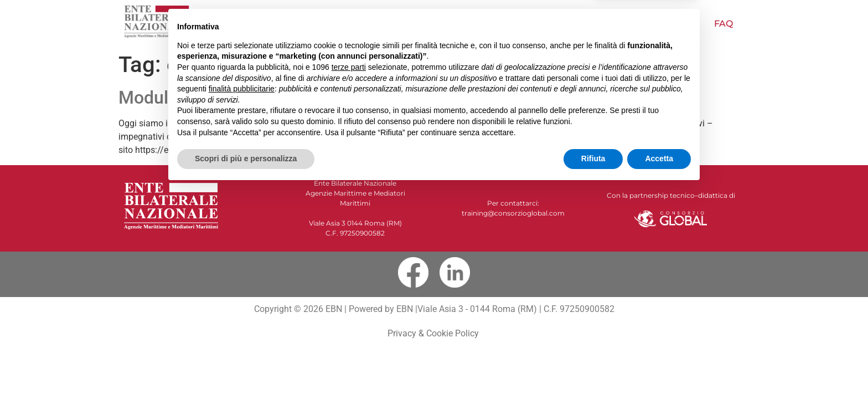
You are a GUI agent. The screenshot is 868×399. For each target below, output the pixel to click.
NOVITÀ (383, 24)
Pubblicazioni (649, 24)
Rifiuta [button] (593, 369)
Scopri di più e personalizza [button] (246, 369)
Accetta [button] (659, 369)
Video (501, 24)
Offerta (443, 24)
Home (259, 24)
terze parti (349, 277)
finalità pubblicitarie (242, 299)
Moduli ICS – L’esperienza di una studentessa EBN (317, 98)
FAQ (724, 24)
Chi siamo (319, 24)
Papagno (561, 24)
